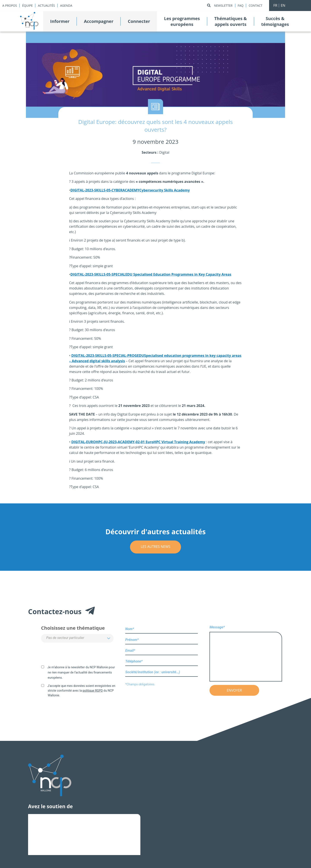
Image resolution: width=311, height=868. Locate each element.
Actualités (46, 6)
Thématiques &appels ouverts (231, 21)
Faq (241, 6)
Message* (246, 654)
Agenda (66, 6)
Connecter (139, 21)
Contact (255, 6)
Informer (60, 21)
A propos (10, 6)
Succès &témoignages (275, 21)
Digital (164, 152)
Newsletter (223, 6)
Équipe (27, 6)
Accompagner (99, 21)
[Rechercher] (209, 6)
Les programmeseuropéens (182, 21)
